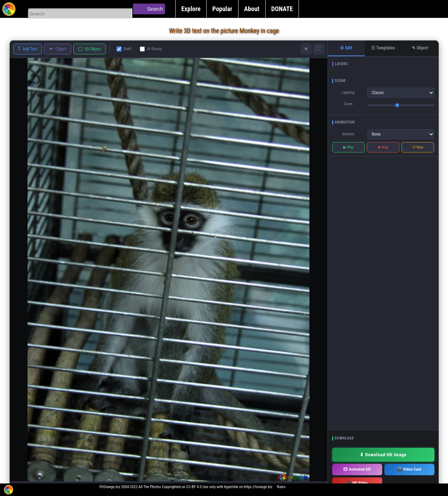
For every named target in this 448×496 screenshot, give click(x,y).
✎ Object (420, 48)
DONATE (282, 9)
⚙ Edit (346, 48)
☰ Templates (383, 48)
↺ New (418, 147)
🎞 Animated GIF (357, 469)
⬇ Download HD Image (383, 455)
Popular (222, 9)
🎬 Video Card (409, 469)
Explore (191, 9)
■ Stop (383, 147)
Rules (281, 487)
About (252, 9)
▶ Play (348, 147)
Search (155, 9)
